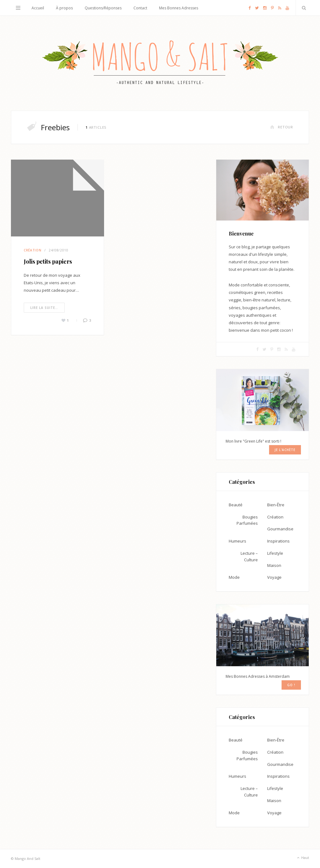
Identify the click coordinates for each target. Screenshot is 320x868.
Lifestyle (275, 553)
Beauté (236, 505)
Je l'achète (285, 450)
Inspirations (278, 541)
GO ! (291, 685)
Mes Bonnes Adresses (179, 8)
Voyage (274, 577)
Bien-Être (276, 505)
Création (32, 250)
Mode (234, 577)
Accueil (38, 8)
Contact (140, 8)
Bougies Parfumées (247, 520)
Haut (302, 858)
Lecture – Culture (249, 556)
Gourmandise (280, 529)
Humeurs (237, 541)
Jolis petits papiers (48, 261)
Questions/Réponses (103, 8)
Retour (282, 127)
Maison (274, 565)
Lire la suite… (44, 308)
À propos (64, 8)
